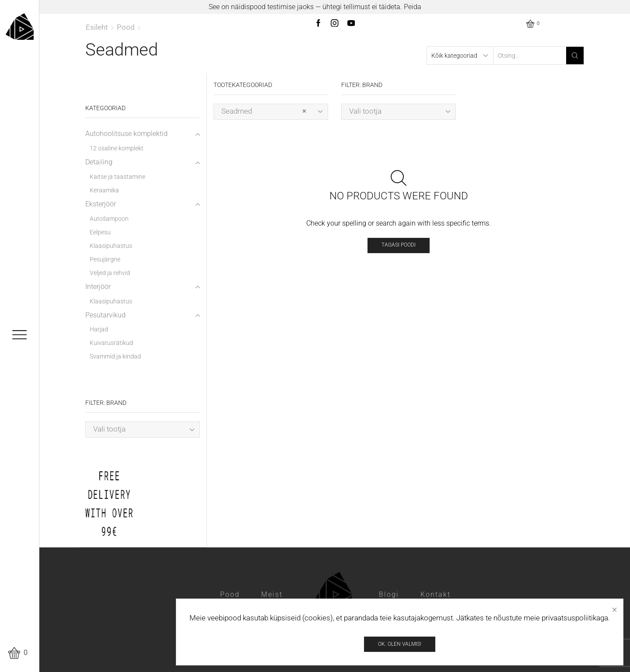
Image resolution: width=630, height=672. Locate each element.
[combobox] (271, 112)
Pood (126, 27)
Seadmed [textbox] (264, 111)
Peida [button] (413, 7)
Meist (272, 594)
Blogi (389, 594)
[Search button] (575, 56)
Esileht (97, 27)
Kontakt (436, 594)
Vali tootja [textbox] (365, 111)
